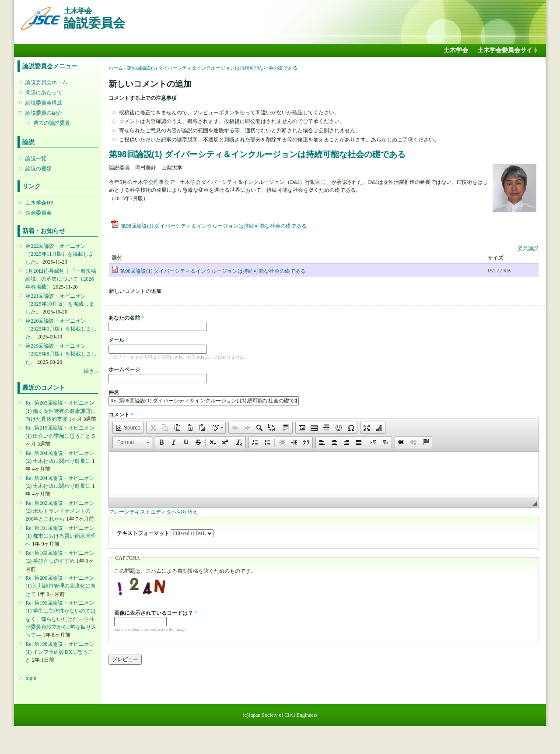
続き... (91, 371)
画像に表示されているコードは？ (156, 613)
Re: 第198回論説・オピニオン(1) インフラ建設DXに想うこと (60, 652)
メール (118, 340)
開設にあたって (44, 92)
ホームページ (124, 370)
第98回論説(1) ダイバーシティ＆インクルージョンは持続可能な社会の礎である (212, 68)
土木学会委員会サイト (508, 50)
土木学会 (456, 50)
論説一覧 (36, 159)
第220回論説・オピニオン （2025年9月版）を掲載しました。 (61, 329)
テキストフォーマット (144, 533)
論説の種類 (38, 169)
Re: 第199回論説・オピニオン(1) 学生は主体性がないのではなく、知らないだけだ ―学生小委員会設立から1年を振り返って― (61, 619)
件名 (114, 392)
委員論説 (528, 248)
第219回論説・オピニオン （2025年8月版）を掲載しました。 (61, 354)
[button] (128, 428)
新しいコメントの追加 (135, 291)
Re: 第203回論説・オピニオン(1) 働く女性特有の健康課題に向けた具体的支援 (61, 411)
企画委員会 (38, 213)
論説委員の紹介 (44, 113)
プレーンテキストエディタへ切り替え (153, 512)
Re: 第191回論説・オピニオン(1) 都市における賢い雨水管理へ (61, 536)
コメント (121, 415)
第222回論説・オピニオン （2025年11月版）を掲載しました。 (59, 254)
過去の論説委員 (52, 123)
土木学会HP (39, 203)
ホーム (116, 68)
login (31, 678)
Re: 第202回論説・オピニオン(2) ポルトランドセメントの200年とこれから (60, 511)
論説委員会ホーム (46, 82)
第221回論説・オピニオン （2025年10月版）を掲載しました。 (59, 304)
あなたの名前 (126, 318)
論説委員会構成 (44, 103)
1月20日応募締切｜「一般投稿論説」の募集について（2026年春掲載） (61, 279)
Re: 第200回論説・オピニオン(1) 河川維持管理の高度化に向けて (61, 586)
